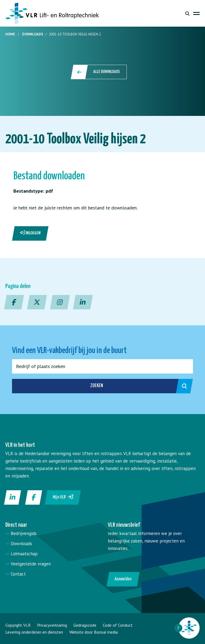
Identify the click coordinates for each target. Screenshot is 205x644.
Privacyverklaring (52, 625)
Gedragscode (85, 625)
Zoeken (136, 386)
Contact (18, 574)
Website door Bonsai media (94, 632)
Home (10, 34)
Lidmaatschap (24, 554)
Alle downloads (99, 72)
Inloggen (30, 233)
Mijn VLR (63, 497)
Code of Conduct (118, 625)
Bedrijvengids (24, 533)
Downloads (33, 34)
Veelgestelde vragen (31, 564)
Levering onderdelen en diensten (34, 632)
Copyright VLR (18, 625)
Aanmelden (123, 579)
